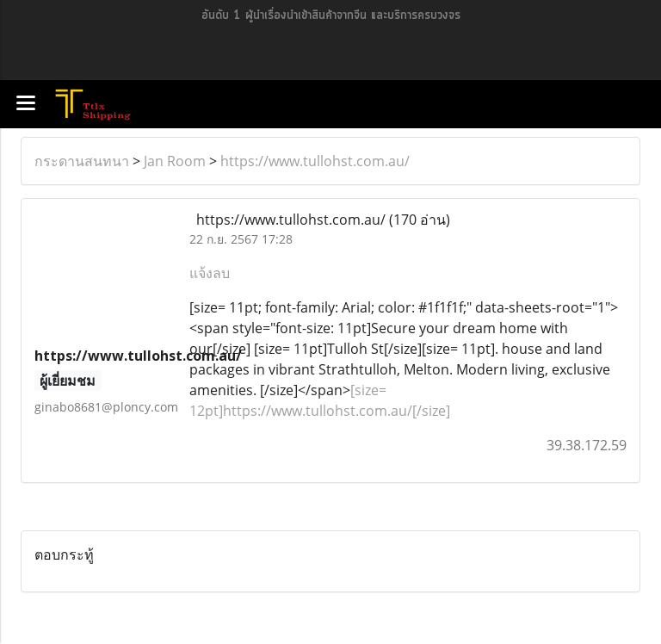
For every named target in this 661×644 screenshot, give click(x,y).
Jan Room (175, 161)
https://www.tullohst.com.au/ (315, 161)
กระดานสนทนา (82, 161)
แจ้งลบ (210, 273)
